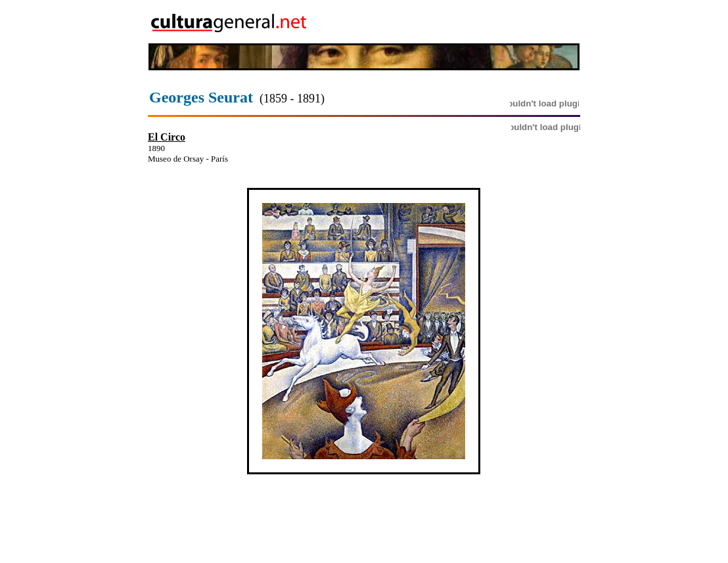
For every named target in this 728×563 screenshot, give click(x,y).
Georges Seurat (201, 97)
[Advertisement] (504, 22)
